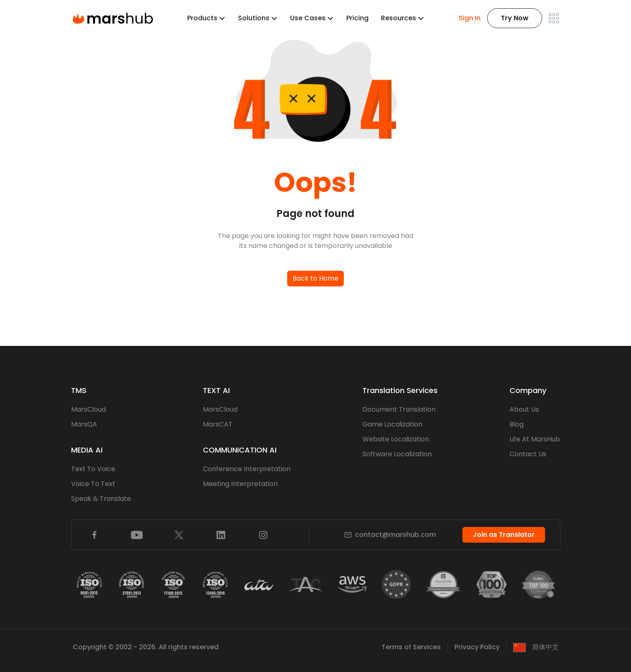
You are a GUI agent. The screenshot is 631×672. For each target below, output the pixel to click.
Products (202, 18)
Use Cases (308, 18)
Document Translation (399, 409)
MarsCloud (88, 409)
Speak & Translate (101, 499)
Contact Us (528, 454)
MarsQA (84, 424)
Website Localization (396, 439)
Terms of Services (411, 647)
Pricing (357, 18)
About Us (524, 409)
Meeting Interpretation (240, 484)
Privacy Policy (477, 647)
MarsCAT (218, 424)
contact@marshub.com (390, 535)
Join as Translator (504, 535)
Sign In (470, 18)
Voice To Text (93, 484)
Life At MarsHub (535, 439)
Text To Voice (93, 469)
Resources (399, 18)
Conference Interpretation (247, 469)
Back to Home (315, 278)
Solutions (254, 18)
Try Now (515, 18)
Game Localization (392, 424)
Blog (517, 424)
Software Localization (397, 454)
